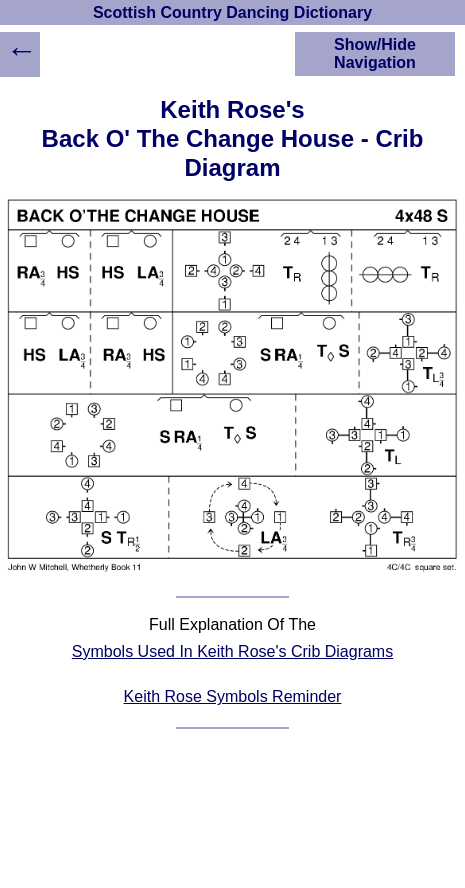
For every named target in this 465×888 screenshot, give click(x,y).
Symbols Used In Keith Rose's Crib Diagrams (232, 651)
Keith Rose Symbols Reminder (233, 696)
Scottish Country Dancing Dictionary (232, 12)
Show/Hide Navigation (375, 53)
